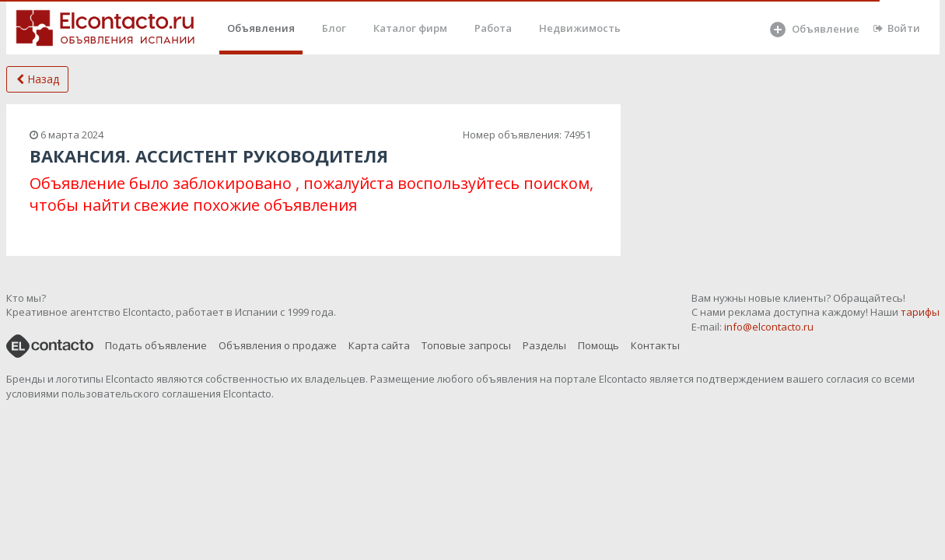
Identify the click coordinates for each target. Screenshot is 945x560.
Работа (493, 28)
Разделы (544, 345)
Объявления (261, 28)
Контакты (655, 345)
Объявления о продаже (278, 345)
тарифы (920, 312)
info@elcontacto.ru (769, 327)
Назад (38, 79)
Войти (897, 28)
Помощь (598, 345)
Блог (334, 28)
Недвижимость (580, 28)
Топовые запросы (466, 345)
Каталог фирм (410, 28)
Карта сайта (379, 345)
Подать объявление (156, 345)
